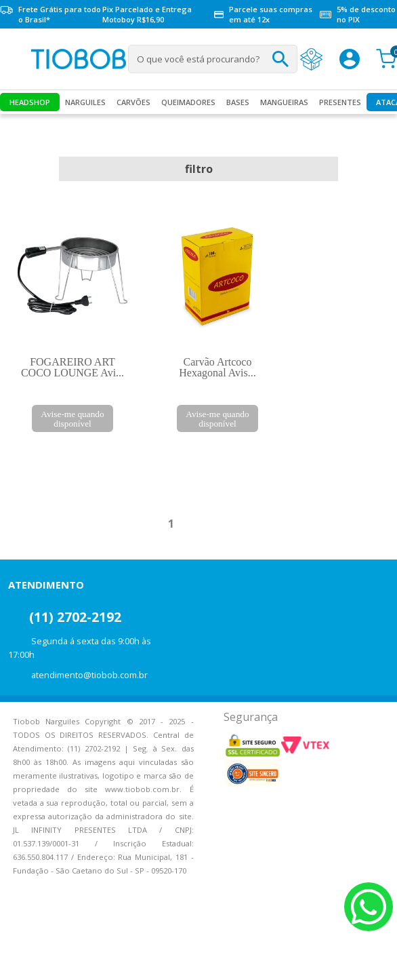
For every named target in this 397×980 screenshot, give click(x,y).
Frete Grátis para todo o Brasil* (50, 14)
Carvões (133, 102)
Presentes (340, 102)
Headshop (30, 102)
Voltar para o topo (20, 958)
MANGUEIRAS (284, 102)
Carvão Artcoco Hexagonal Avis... (217, 367)
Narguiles (85, 102)
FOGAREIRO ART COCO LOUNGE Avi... (72, 367)
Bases (238, 102)
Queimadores (188, 102)
